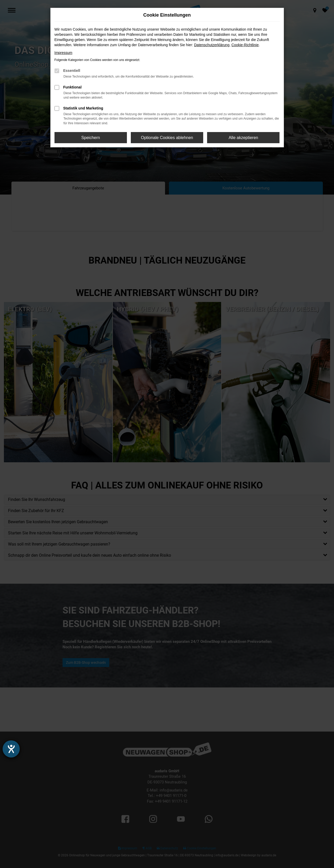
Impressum (63, 53)
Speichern (91, 138)
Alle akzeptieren (243, 138)
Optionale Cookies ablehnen (167, 138)
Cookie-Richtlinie (245, 45)
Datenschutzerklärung (212, 45)
